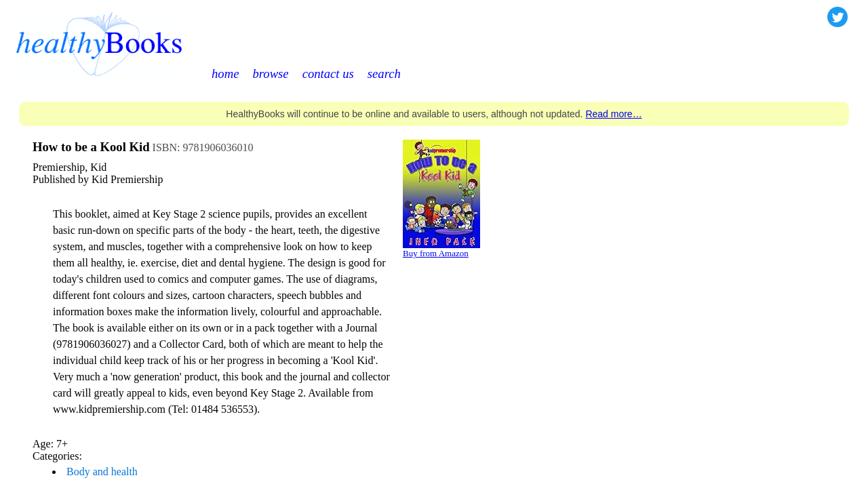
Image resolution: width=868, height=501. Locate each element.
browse (270, 74)
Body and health (102, 472)
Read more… (613, 114)
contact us (328, 74)
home (225, 74)
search (384, 74)
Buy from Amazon (436, 253)
